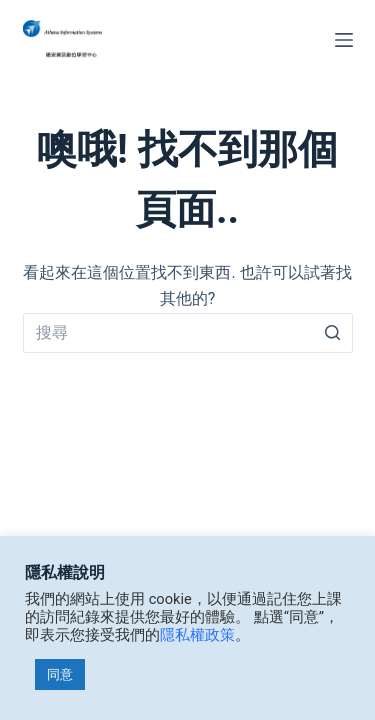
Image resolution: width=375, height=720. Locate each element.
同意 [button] (60, 674)
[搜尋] (333, 333)
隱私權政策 (197, 635)
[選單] (344, 40)
